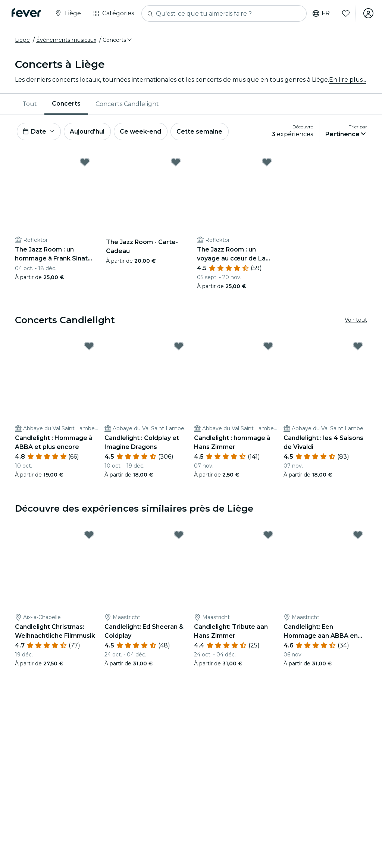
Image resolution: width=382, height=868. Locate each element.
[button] (118, 40)
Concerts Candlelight (127, 104)
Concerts (66, 104)
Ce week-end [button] (142, 132)
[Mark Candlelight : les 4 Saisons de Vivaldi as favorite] (358, 347)
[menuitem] (30, 104)
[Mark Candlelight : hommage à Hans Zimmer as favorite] (268, 347)
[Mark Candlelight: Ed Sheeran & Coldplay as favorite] (179, 536)
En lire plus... (347, 80)
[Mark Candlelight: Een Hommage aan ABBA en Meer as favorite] (358, 536)
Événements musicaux (66, 40)
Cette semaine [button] (201, 132)
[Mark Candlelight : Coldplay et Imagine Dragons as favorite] (179, 347)
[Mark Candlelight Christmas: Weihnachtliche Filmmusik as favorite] (89, 536)
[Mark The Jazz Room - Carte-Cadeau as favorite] (176, 162)
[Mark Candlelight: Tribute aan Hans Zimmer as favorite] (268, 536)
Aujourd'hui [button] (88, 132)
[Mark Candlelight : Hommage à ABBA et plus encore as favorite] (89, 347)
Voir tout (356, 320)
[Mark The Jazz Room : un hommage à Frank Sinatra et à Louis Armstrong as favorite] (85, 162)
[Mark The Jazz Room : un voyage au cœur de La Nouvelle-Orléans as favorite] (267, 162)
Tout (30, 104)
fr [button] (320, 13)
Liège (22, 40)
